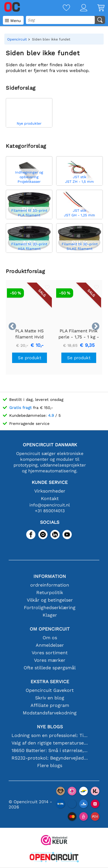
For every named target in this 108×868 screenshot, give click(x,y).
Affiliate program (50, 705)
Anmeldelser (50, 645)
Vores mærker (50, 660)
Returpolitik (50, 593)
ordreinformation (50, 585)
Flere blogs (50, 765)
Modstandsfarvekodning (50, 713)
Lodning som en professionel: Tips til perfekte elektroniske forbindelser (50, 735)
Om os (50, 638)
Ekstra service (50, 682)
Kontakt (50, 498)
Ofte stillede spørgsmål (50, 668)
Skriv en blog (50, 698)
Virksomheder (50, 491)
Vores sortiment (50, 653)
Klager (50, 615)
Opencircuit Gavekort (50, 690)
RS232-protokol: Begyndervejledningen (50, 758)
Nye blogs (50, 727)
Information (50, 576)
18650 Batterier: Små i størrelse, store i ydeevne (50, 750)
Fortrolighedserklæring (50, 608)
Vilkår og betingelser (50, 600)
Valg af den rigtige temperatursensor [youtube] (50, 743)
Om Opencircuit (50, 629)
